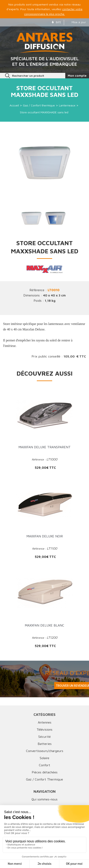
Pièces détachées (45, 772)
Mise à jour (76, 22)
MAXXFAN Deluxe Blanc (44, 625)
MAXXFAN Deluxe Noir (45, 536)
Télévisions (44, 729)
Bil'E (56, 22)
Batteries (45, 744)
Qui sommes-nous (44, 799)
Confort (44, 765)
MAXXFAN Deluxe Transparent (44, 447)
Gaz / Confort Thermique (44, 779)
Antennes (45, 722)
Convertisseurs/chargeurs (45, 751)
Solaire (44, 758)
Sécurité (44, 737)
